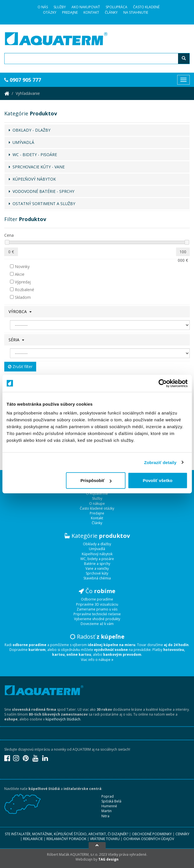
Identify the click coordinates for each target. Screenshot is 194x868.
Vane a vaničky (97, 568)
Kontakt (91, 12)
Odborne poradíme (97, 599)
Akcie (17, 274)
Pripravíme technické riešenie (97, 614)
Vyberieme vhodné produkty (97, 619)
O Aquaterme (97, 494)
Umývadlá (97, 549)
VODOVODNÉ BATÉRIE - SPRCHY (42, 191)
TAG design (108, 859)
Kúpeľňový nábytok (97, 554)
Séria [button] (16, 340)
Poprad (108, 796)
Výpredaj (20, 282)
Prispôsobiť (96, 480)
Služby (60, 7)
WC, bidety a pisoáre (97, 559)
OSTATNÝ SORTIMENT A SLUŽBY (42, 204)
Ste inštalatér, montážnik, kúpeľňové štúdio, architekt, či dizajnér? (67, 834)
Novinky (20, 266)
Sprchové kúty (97, 573)
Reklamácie (33, 839)
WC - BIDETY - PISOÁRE (33, 155)
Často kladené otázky (97, 508)
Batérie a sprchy (97, 564)
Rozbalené (22, 290)
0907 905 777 (23, 80)
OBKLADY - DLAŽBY (30, 130)
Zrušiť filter (20, 366)
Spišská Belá (111, 801)
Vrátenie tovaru (105, 839)
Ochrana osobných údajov (149, 839)
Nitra (105, 816)
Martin (107, 811)
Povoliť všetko (158, 480)
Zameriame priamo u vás (97, 609)
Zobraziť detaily (160, 462)
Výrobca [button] (20, 312)
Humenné (109, 806)
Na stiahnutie (136, 12)
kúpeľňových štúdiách (63, 719)
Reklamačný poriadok (66, 839)
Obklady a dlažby (97, 544)
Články (111, 12)
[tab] (97, 312)
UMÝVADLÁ (22, 142)
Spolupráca (117, 7)
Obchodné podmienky (152, 834)
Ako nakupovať (86, 7)
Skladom (20, 297)
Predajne (70, 12)
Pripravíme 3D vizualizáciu (97, 604)
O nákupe (97, 504)
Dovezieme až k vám (97, 624)
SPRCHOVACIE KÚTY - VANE (37, 167)
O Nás (43, 7)
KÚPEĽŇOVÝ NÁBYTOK (32, 179)
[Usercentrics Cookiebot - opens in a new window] (163, 383)
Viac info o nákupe (97, 660)
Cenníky (182, 834)
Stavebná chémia (97, 578)
